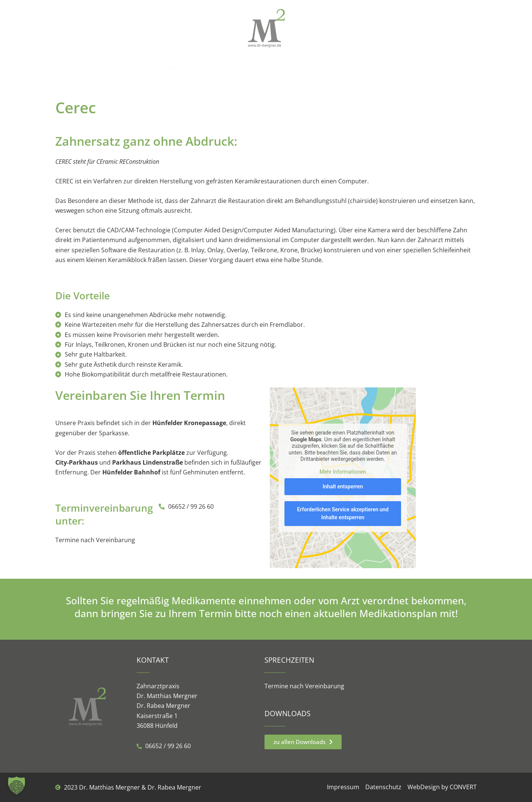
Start (76, 68)
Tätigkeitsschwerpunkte (254, 68)
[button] (17, 785)
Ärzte (116, 68)
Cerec (406, 68)
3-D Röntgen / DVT (346, 68)
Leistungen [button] (170, 68)
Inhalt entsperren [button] (343, 486)
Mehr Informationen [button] (343, 471)
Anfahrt (452, 68)
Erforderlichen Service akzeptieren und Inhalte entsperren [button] (343, 513)
